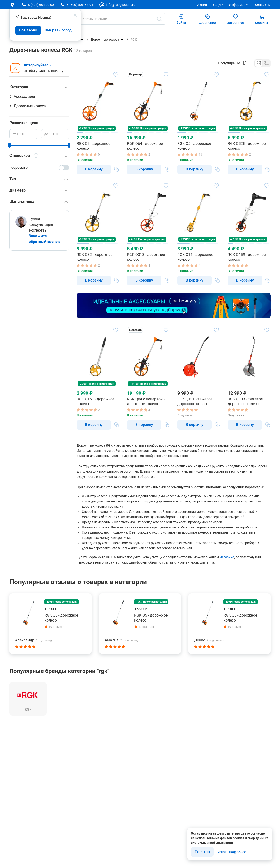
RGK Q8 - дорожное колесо (93, 146)
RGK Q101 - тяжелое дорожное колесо (195, 401)
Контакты (263, 5)
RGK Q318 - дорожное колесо (146, 257)
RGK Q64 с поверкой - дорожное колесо (146, 401)
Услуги (218, 5)
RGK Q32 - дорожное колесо (94, 257)
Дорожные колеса (105, 40)
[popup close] (75, 15)
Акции (202, 5)
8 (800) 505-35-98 (80, 5)
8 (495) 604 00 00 (41, 5)
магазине (227, 557)
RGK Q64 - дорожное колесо (145, 146)
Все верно (28, 30)
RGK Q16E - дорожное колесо (96, 401)
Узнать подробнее (232, 852)
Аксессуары (24, 96)
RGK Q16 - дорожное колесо (195, 257)
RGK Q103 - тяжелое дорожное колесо (245, 401)
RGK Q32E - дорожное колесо (247, 146)
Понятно (202, 852)
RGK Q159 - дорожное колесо (247, 257)
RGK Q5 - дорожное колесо (194, 146)
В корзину (94, 169)
